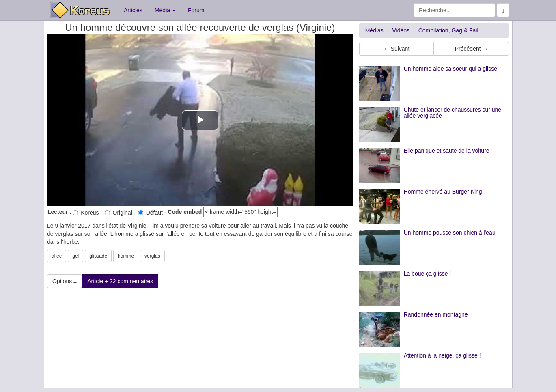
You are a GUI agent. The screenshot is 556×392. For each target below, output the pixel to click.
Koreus (86, 213)
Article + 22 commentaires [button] (120, 281)
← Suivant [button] (397, 49)
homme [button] (126, 256)
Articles (133, 10)
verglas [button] (152, 256)
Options (65, 281)
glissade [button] (98, 256)
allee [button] (57, 256)
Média (165, 10)
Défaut (150, 213)
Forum (196, 10)
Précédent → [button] (472, 49)
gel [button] (75, 256)
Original (119, 213)
